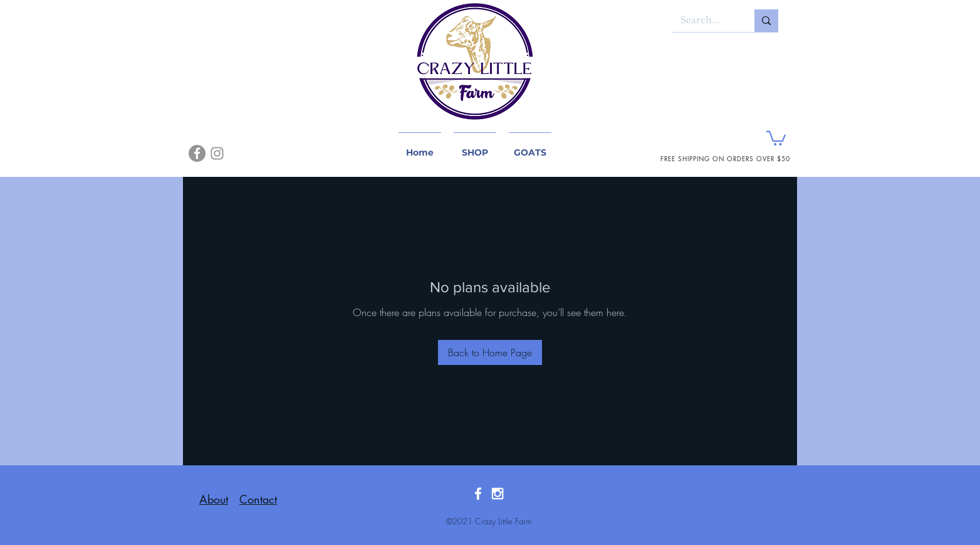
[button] (776, 137)
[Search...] (704, 21)
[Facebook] (197, 153)
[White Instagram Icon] (498, 494)
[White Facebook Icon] (478, 494)
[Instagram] (217, 153)
